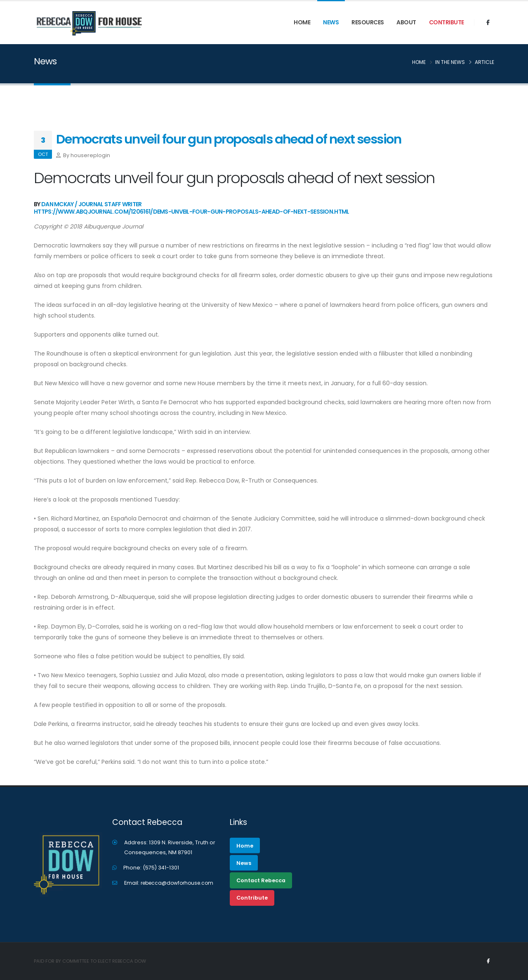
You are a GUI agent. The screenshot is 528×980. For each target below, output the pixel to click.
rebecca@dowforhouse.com (180, 883)
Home (302, 22)
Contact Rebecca (261, 880)
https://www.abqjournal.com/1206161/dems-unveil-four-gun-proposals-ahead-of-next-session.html (192, 212)
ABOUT (406, 22)
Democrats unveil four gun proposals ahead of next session (229, 139)
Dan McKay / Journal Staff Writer (92, 204)
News (331, 22)
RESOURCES (368, 22)
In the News (450, 62)
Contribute (447, 22)
